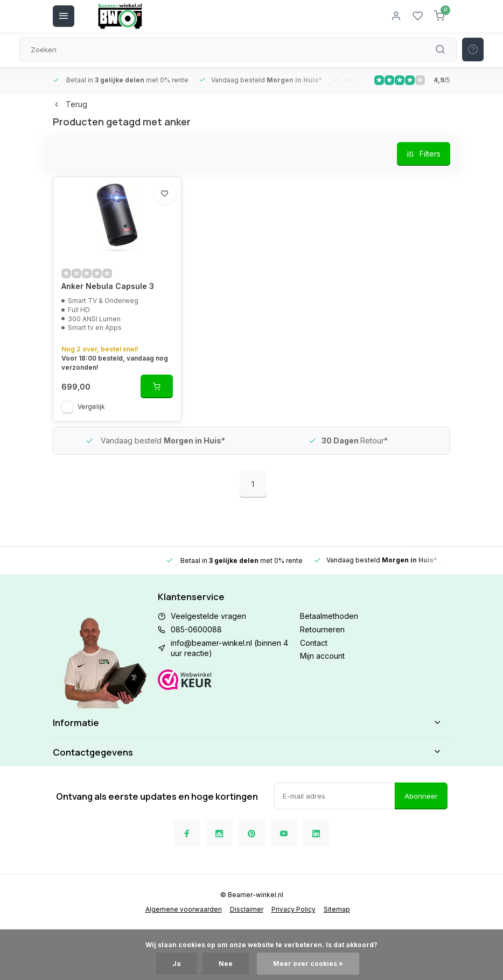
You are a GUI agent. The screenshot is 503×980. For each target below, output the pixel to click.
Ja (177, 964)
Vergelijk (91, 407)
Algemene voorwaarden (184, 909)
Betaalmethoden (329, 616)
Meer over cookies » (308, 964)
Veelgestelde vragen (208, 616)
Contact (314, 643)
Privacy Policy (294, 909)
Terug (70, 104)
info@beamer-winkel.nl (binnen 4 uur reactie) (229, 648)
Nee (226, 964)
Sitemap (337, 909)
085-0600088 (196, 629)
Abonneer (421, 796)
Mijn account (322, 656)
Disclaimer (247, 909)
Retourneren (322, 629)
